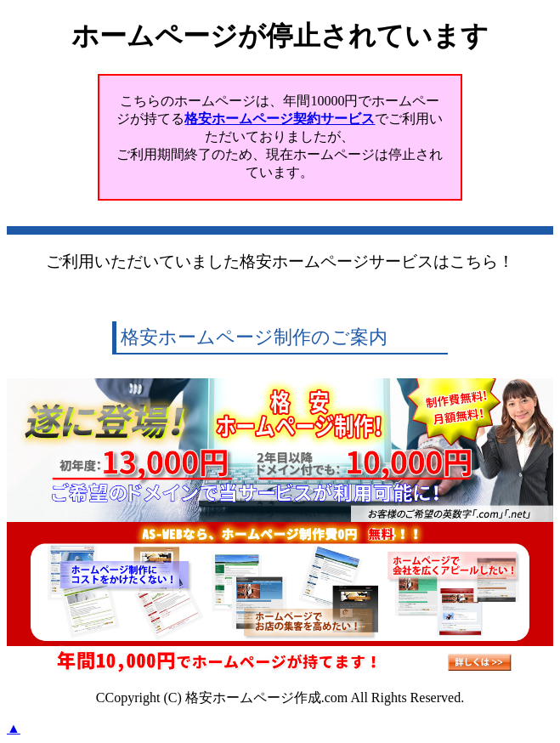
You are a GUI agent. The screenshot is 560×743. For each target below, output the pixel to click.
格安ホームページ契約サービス (280, 119)
